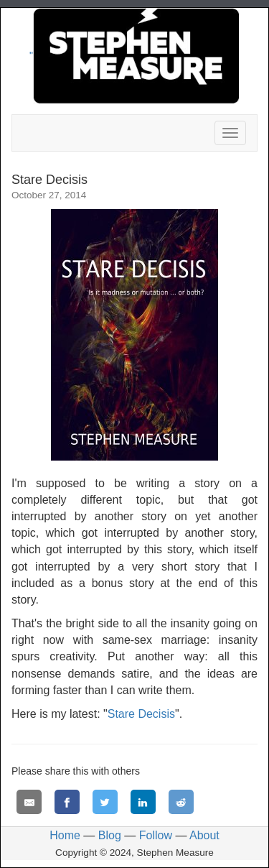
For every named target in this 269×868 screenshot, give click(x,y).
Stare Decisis (141, 714)
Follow (156, 835)
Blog (110, 835)
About (204, 835)
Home (65, 835)
